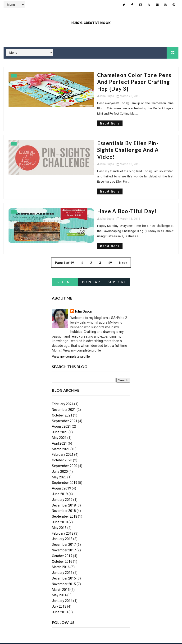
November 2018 (64, 481)
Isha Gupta (83, 282)
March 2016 (61, 537)
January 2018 (62, 509)
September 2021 (65, 391)
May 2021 (59, 408)
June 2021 (60, 403)
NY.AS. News (133, 621)
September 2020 (65, 436)
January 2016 (62, 543)
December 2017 (64, 515)
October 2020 (62, 431)
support (117, 252)
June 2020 (60, 442)
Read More (67, 111)
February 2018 (63, 504)
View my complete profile (71, 327)
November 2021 (64, 380)
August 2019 (61, 459)
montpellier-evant (17, 629)
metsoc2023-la (156, 621)
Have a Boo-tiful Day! (84, 187)
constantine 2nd (109, 621)
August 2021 (61, 397)
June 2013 (60, 582)
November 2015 (64, 554)
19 (110, 233)
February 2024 (63, 374)
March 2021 (61, 419)
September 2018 (65, 487)
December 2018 (64, 476)
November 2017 (64, 520)
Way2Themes (45, 621)
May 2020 (59, 447)
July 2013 (59, 577)
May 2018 (59, 498)
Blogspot (87, 621)
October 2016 (62, 532)
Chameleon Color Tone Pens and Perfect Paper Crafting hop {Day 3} (109, 78)
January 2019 (62, 470)
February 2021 (63, 425)
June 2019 (60, 464)
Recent (65, 252)
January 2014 (62, 571)
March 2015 (61, 560)
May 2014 (59, 566)
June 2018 (60, 492)
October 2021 (62, 386)
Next (123, 233)
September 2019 (65, 453)
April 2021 (59, 414)
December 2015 (64, 549)
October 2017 (62, 526)
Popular (91, 252)
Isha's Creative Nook (91, 22)
